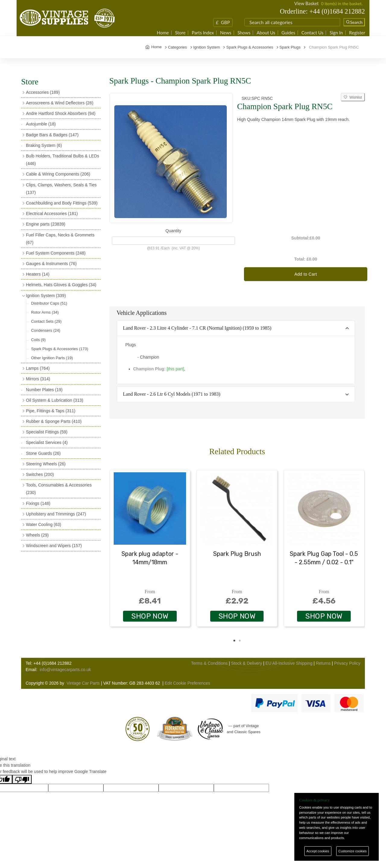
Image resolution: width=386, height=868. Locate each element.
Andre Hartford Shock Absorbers (61, 113)
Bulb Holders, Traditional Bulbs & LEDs (63, 160)
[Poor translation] (22, 779)
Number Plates (44, 390)
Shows (244, 33)
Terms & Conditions (209, 663)
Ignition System (46, 296)
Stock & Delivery (247, 663)
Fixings (38, 503)
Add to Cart (306, 274)
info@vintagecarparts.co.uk (65, 670)
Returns (323, 663)
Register (357, 33)
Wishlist (353, 97)
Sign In (336, 33)
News (226, 33)
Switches (40, 474)
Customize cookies (353, 851)
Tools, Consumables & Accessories (59, 489)
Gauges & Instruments (51, 264)
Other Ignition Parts (52, 358)
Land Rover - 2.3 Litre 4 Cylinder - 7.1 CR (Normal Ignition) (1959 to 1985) (197, 328)
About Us (266, 33)
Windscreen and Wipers (54, 546)
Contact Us (312, 33)
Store (180, 33)
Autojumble (41, 124)
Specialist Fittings (47, 432)
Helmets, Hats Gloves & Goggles (61, 285)
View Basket (307, 3)
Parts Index (203, 33)
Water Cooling (44, 524)
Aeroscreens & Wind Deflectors (60, 103)
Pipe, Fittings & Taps (51, 411)
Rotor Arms (45, 312)
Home (163, 33)
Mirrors (38, 379)
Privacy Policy (347, 663)
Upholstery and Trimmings (56, 514)
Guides (288, 33)
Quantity (173, 231)
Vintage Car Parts (83, 683)
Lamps (38, 368)
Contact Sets (46, 321)
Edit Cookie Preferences (187, 683)
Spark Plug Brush (237, 554)
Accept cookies (318, 851)
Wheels (37, 535)
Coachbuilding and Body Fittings (62, 203)
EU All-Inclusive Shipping (289, 663)
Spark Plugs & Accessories (60, 349)
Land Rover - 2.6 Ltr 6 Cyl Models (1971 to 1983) (172, 394)
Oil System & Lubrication (55, 400)
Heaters (38, 274)
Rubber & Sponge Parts (54, 421)
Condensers (46, 330)
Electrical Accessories (52, 214)
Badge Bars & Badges (52, 135)
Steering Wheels (46, 464)
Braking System (44, 145)
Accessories (43, 92)
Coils (38, 340)
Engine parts (46, 224)
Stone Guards (43, 453)
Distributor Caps (49, 303)
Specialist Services (47, 442)
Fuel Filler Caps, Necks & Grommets (60, 239)
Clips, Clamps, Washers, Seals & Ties (61, 189)
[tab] (236, 329)
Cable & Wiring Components (58, 174)
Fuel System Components (56, 253)
